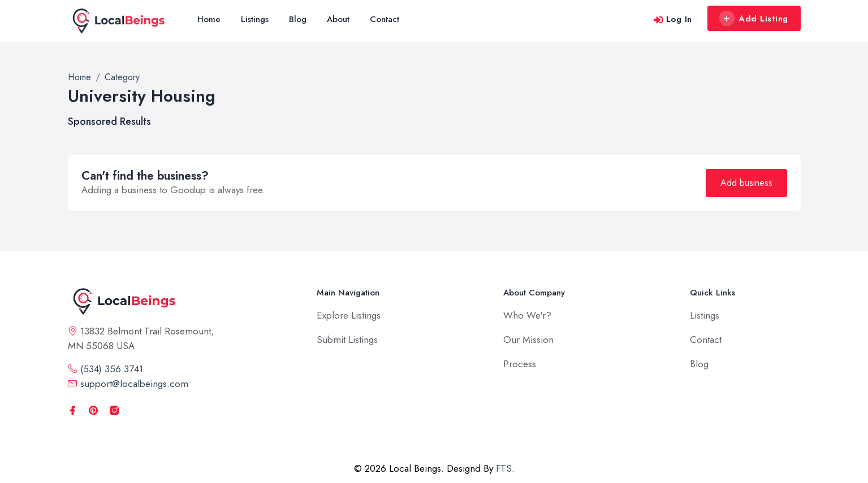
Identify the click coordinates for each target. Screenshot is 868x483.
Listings (255, 19)
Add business (746, 183)
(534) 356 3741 (105, 369)
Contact (385, 19)
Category (122, 77)
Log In (673, 19)
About (338, 19)
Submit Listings (347, 340)
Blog (298, 19)
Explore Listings (349, 315)
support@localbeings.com (128, 384)
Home (209, 19)
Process (520, 364)
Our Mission (528, 340)
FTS (504, 468)
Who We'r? (527, 315)
